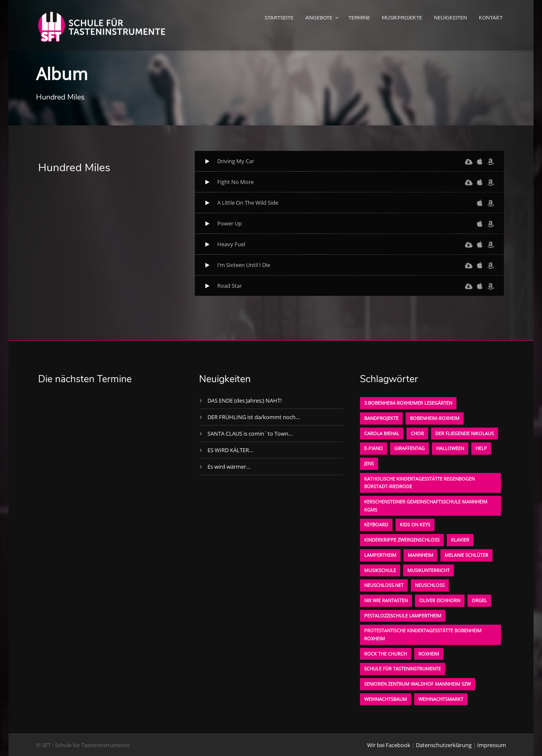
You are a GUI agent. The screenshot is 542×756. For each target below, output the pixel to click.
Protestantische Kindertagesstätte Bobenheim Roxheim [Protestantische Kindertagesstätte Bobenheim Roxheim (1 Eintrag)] (423, 634)
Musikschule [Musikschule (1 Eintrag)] (380, 570)
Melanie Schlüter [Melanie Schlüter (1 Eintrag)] (466, 555)
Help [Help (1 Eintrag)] (481, 448)
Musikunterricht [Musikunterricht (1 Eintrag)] (429, 570)
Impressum (492, 745)
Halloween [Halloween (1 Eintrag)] (450, 448)
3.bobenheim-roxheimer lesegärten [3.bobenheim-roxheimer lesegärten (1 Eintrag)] (408, 403)
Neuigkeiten (451, 18)
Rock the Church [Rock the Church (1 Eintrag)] (386, 654)
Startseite (279, 18)
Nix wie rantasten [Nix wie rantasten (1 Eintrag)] (386, 600)
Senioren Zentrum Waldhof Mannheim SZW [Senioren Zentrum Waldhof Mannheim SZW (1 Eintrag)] (418, 684)
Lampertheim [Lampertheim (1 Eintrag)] (380, 555)
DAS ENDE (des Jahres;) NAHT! (245, 400)
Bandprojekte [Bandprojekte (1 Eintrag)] (381, 418)
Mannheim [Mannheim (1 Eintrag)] (420, 555)
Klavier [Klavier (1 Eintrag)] (460, 540)
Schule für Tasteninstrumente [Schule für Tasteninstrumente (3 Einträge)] (402, 668)
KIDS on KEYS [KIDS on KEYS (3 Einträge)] (415, 524)
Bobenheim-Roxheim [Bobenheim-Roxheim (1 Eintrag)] (435, 418)
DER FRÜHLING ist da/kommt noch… (254, 417)
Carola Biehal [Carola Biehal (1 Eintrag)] (382, 433)
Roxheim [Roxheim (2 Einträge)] (429, 654)
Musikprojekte (402, 18)
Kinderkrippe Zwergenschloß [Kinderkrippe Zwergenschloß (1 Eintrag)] (402, 540)
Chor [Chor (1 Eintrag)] (417, 433)
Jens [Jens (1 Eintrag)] (369, 463)
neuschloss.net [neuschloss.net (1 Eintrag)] (384, 585)
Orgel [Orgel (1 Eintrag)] (479, 600)
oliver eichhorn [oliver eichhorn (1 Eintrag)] (440, 600)
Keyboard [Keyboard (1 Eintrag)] (376, 524)
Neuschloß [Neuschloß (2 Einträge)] (430, 585)
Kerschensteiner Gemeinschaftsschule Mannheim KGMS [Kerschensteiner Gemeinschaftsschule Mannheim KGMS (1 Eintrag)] (426, 506)
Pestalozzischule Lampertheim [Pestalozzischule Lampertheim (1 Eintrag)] (403, 616)
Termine (359, 18)
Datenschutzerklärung (444, 745)
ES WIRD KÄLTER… (230, 450)
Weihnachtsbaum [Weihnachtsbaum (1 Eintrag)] (386, 699)
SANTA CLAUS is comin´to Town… (250, 434)
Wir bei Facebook (389, 745)
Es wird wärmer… (229, 467)
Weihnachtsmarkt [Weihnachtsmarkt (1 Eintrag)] (441, 699)
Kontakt (491, 18)
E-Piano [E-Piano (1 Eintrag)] (373, 448)
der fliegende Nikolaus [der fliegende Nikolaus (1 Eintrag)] (465, 433)
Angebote (319, 18)
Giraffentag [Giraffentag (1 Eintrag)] (409, 448)
